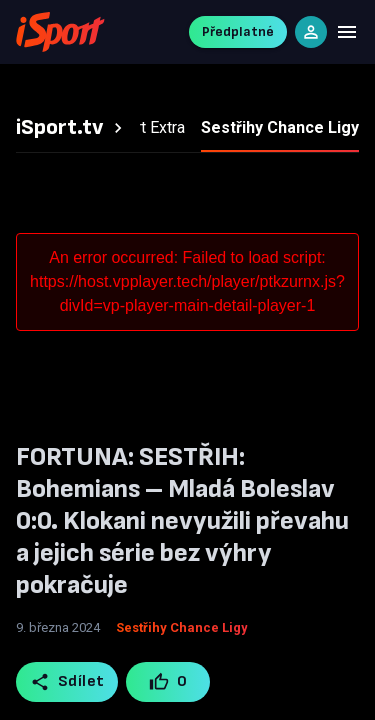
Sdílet (67, 682)
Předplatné (238, 31)
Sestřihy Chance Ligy (182, 627)
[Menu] (347, 32)
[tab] (72, 128)
